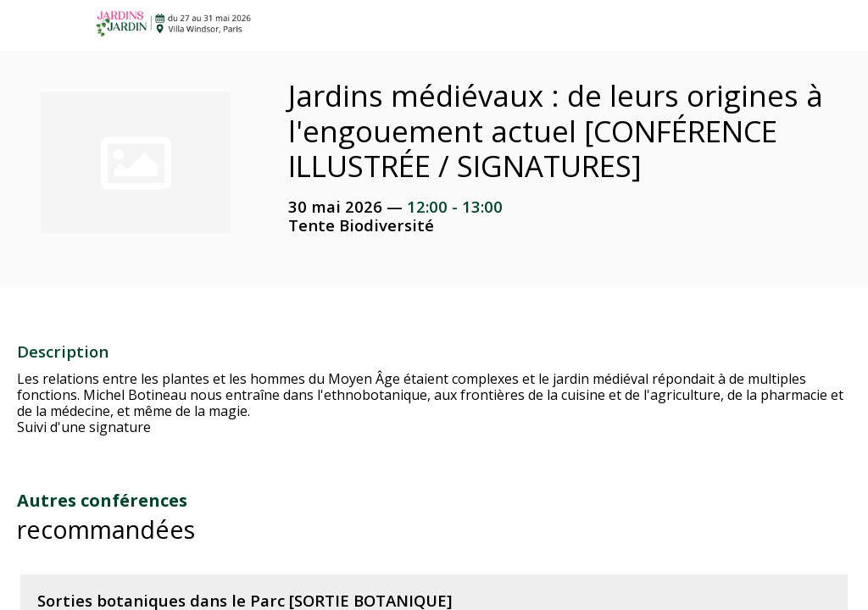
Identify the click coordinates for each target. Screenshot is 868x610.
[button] (25, 25)
